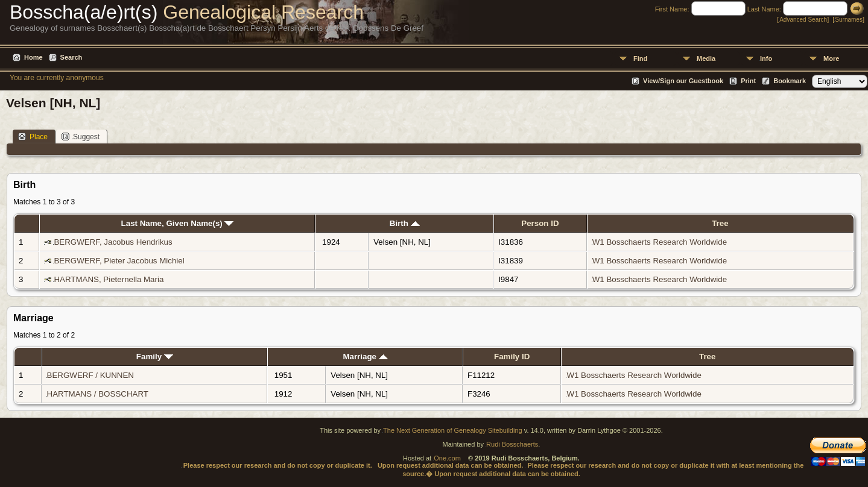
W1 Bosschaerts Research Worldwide (660, 242)
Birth (405, 223)
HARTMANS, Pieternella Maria (109, 279)
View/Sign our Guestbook (683, 81)
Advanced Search (803, 20)
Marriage (365, 357)
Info (766, 58)
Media (706, 58)
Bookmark (790, 81)
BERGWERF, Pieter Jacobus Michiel (119, 261)
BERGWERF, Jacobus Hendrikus (113, 242)
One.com (447, 458)
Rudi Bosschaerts (512, 444)
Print (748, 81)
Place (33, 137)
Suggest (81, 137)
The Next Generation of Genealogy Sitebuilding (453, 430)
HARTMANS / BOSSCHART (98, 394)
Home (33, 57)
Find (640, 58)
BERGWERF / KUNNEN (90, 375)
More (831, 58)
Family (155, 357)
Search (71, 57)
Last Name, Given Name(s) (178, 223)
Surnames (849, 20)
